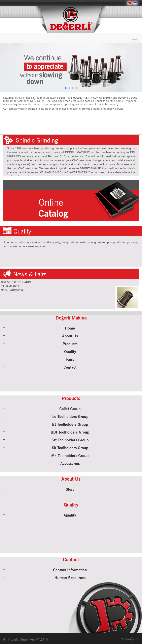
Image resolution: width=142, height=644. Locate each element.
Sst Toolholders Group (70, 440)
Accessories (70, 463)
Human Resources (70, 578)
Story (70, 489)
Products (70, 344)
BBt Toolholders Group (70, 432)
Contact (70, 367)
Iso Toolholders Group (70, 417)
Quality (70, 352)
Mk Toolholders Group (70, 456)
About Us (70, 336)
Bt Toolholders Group (70, 424)
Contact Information (70, 570)
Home (70, 328)
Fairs (70, 359)
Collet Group (70, 409)
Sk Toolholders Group (70, 448)
